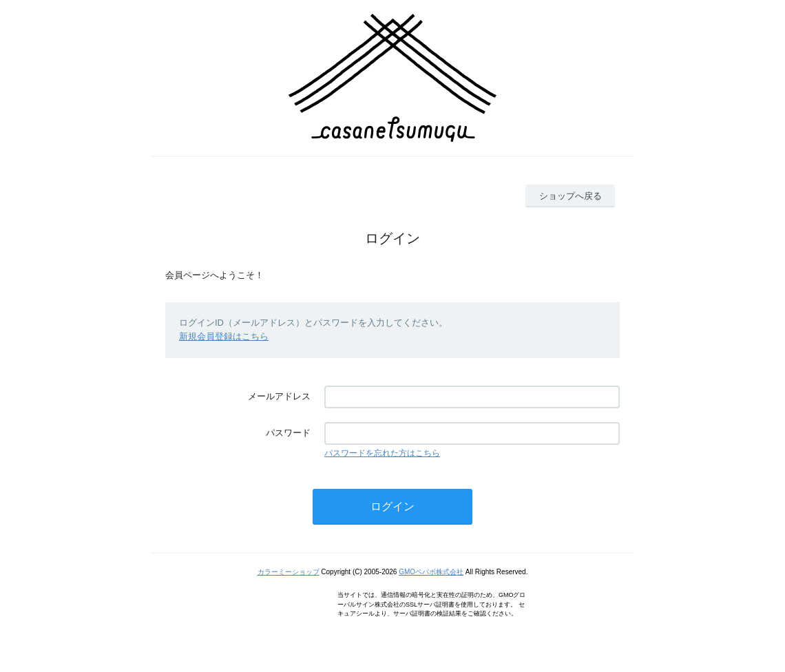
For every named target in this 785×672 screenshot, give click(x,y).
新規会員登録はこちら (224, 336)
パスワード (288, 433)
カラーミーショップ (289, 572)
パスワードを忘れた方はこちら (382, 453)
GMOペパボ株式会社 (431, 572)
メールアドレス (279, 396)
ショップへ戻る (571, 196)
